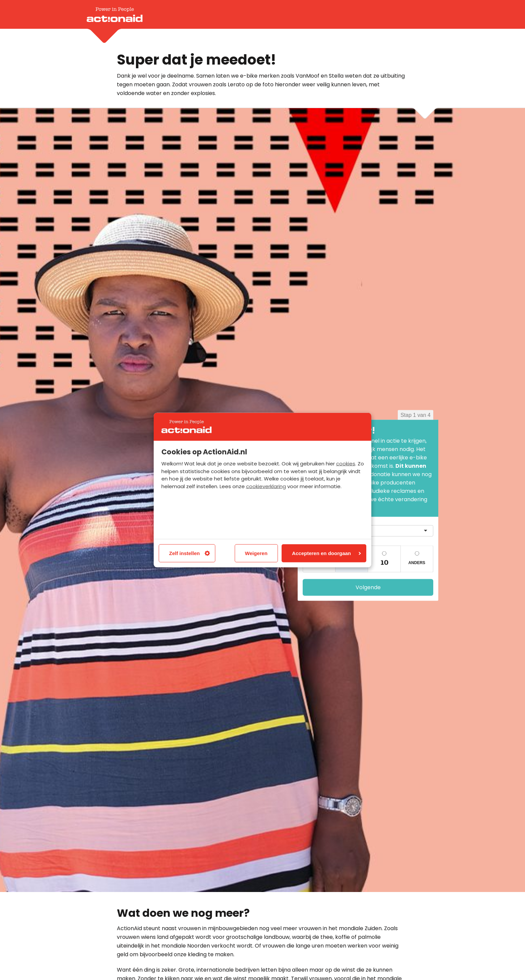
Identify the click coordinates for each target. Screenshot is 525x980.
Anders (417, 562)
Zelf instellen (190, 553)
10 (384, 562)
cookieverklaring (266, 486)
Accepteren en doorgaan (326, 553)
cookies (346, 464)
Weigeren (256, 553)
